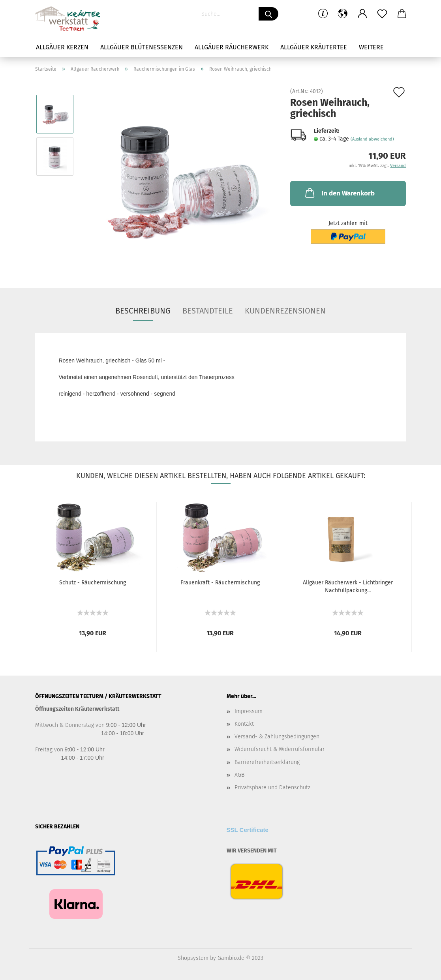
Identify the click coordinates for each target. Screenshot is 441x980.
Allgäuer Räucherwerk (232, 47)
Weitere (371, 47)
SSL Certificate (248, 830)
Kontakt (244, 724)
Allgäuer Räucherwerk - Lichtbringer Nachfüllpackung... (348, 587)
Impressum (249, 711)
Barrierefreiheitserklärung (267, 762)
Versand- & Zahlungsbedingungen (277, 737)
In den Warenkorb (339, 193)
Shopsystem (193, 958)
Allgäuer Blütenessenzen (142, 47)
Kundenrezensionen (285, 311)
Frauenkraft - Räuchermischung (220, 583)
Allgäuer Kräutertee (314, 47)
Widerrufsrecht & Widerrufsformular (280, 749)
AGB (239, 775)
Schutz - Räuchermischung (93, 583)
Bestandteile (208, 311)
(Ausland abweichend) (372, 139)
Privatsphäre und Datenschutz (272, 788)
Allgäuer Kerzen (62, 47)
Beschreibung (143, 311)
